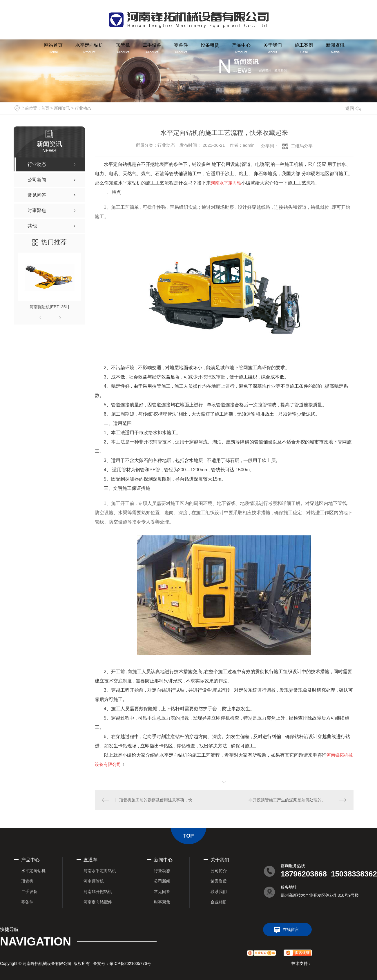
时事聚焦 (162, 902)
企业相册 (219, 902)
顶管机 (123, 48)
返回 (353, 108)
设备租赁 (210, 45)
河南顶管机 (94, 881)
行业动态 (83, 108)
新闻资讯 (335, 48)
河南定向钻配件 (98, 902)
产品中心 (241, 48)
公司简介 (219, 871)
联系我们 (219, 892)
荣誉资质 (219, 881)
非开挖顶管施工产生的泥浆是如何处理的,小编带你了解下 (297, 800)
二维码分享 (302, 146)
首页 (45, 108)
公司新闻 (162, 881)
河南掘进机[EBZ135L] (49, 307)
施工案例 (304, 48)
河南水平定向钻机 (100, 871)
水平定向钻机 (89, 48)
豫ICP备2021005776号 (130, 963)
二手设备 (152, 48)
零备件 (181, 48)
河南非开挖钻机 (98, 892)
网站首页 (53, 48)
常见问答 (162, 892)
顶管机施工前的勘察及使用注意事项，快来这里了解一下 (159, 800)
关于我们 (273, 48)
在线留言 (291, 930)
